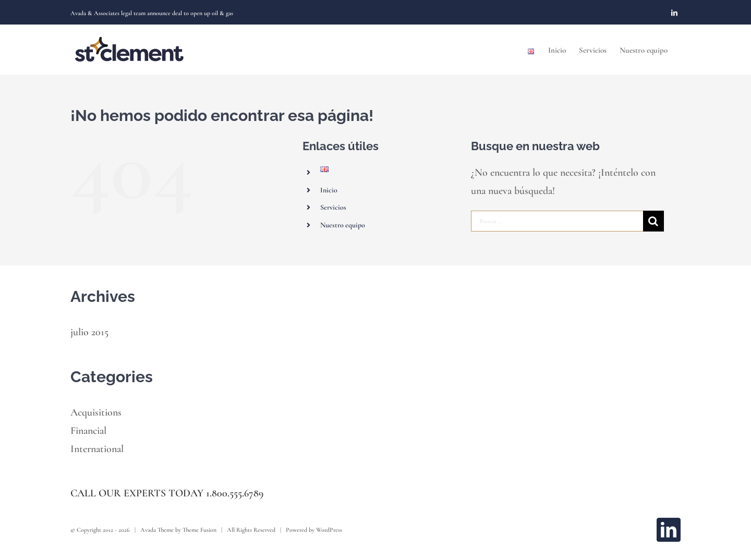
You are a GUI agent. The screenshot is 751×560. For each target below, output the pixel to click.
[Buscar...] (557, 221)
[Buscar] (653, 221)
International (97, 449)
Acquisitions (96, 412)
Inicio (329, 190)
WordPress (329, 530)
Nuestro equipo (343, 225)
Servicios (333, 207)
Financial (88, 431)
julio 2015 (89, 332)
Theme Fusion (199, 530)
